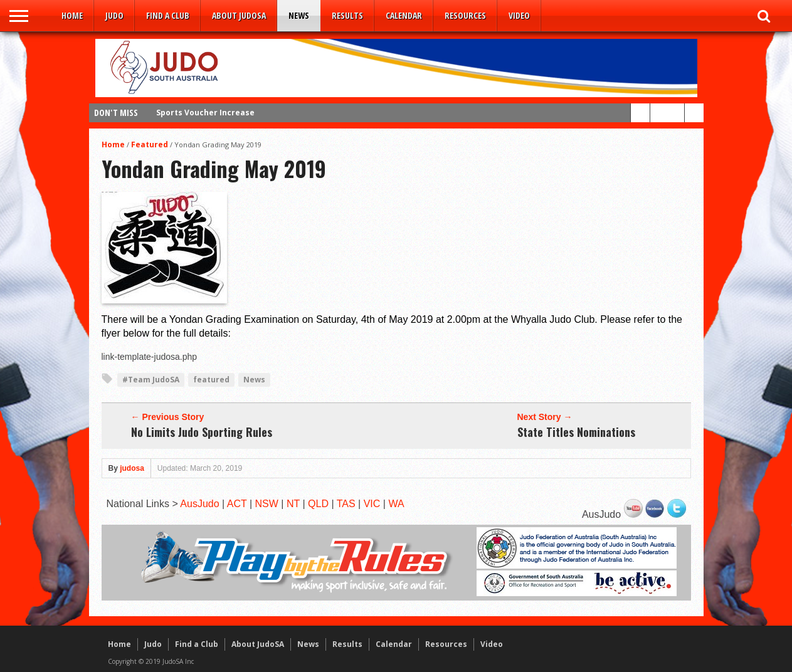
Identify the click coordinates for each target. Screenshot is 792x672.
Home (72, 15)
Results (347, 15)
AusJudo (199, 504)
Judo (114, 15)
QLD (318, 504)
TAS (346, 504)
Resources (465, 15)
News (299, 15)
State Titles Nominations (576, 432)
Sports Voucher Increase (205, 113)
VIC (372, 504)
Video (519, 15)
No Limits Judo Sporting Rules (202, 432)
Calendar (404, 15)
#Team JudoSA (151, 380)
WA (396, 504)
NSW (267, 504)
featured (211, 380)
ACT (237, 504)
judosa (132, 468)
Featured (150, 144)
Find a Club (168, 15)
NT (293, 504)
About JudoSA (239, 15)
